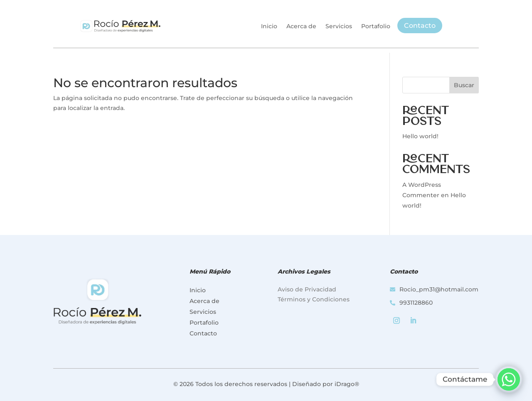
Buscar (464, 85)
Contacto (420, 26)
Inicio (269, 26)
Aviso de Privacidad (307, 289)
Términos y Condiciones (314, 299)
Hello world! (420, 136)
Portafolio (376, 26)
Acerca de (301, 26)
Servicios (339, 26)
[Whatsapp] (509, 379)
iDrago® (347, 384)
